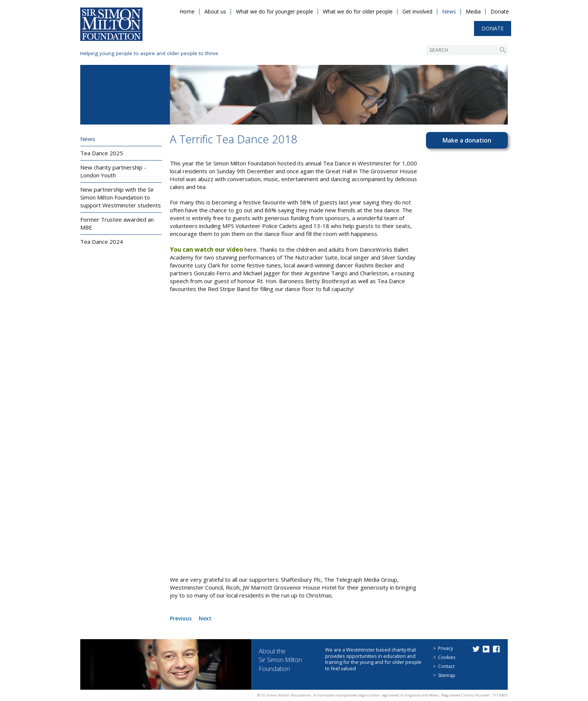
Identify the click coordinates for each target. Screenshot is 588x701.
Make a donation (467, 140)
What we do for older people (358, 11)
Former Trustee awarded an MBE (117, 223)
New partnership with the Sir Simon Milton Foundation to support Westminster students (121, 197)
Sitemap (447, 675)
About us (215, 11)
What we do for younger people (274, 11)
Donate (500, 11)
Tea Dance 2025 (102, 153)
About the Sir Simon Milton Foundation (284, 660)
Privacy (445, 648)
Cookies (447, 657)
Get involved (417, 11)
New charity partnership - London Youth (113, 171)
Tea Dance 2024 (102, 242)
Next (207, 618)
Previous (182, 618)
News (449, 11)
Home (187, 11)
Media (473, 11)
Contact (446, 666)
